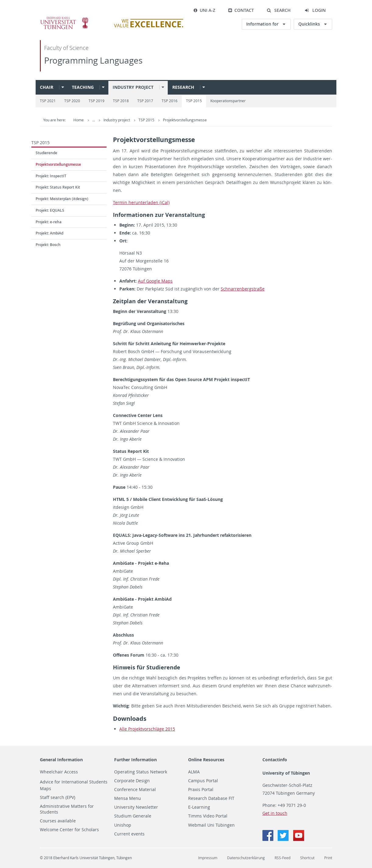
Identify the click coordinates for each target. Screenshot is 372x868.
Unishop (123, 825)
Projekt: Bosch (48, 245)
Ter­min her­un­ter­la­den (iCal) (141, 202)
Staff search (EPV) (58, 797)
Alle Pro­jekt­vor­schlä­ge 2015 (147, 729)
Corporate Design (132, 781)
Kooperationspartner (228, 101)
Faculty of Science (66, 48)
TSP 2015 (194, 101)
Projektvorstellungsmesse (244, 120)
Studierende (46, 153)
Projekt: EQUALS (50, 210)
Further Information (135, 760)
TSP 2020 (72, 101)
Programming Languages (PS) (129, 120)
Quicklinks (310, 24)
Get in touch (275, 813)
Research (183, 87)
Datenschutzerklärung (246, 858)
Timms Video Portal (208, 816)
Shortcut (307, 858)
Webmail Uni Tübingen (211, 825)
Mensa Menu (128, 798)
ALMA (194, 772)
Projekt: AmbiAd (49, 233)
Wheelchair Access (59, 772)
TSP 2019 (97, 101)
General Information (61, 760)
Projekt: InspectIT (51, 176)
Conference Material (135, 790)
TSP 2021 (48, 101)
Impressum (208, 858)
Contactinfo (275, 760)
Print (328, 858)
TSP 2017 (145, 101)
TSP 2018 (121, 101)
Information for (263, 24)
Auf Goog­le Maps (155, 281)
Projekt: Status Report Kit (58, 187)
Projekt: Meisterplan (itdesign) (62, 199)
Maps (46, 789)
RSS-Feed (283, 858)
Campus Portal (203, 781)
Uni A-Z (204, 10)
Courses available (58, 821)
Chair (47, 87)
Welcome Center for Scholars (69, 830)
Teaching (83, 87)
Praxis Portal (201, 790)
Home (79, 120)
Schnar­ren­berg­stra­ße (243, 289)
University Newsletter (136, 807)
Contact (241, 10)
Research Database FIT (211, 798)
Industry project (133, 87)
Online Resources (206, 760)
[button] (279, 10)
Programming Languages (93, 60)
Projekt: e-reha (49, 222)
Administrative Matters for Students (67, 809)
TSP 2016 (170, 101)
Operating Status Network (141, 772)
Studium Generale (133, 816)
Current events (129, 834)
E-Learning (199, 807)
